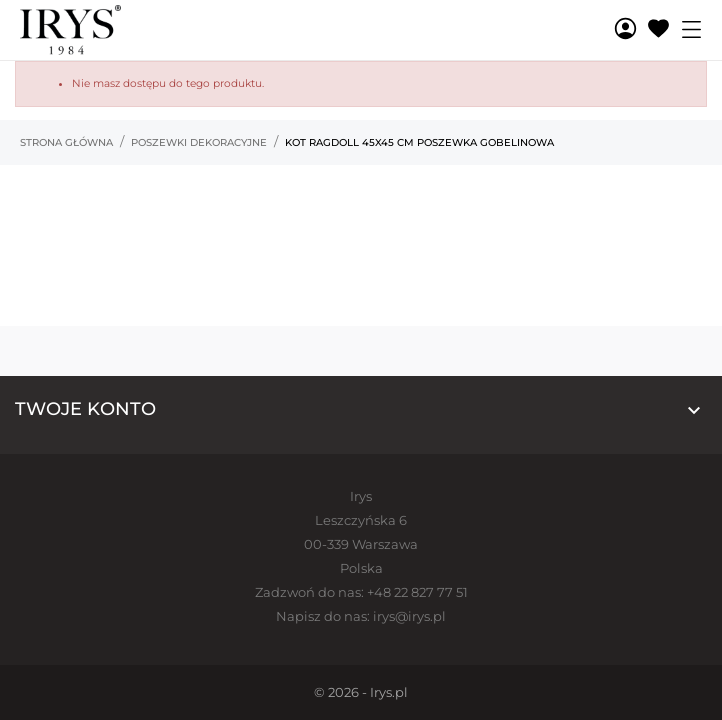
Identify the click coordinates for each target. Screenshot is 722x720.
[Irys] (95, 30)
